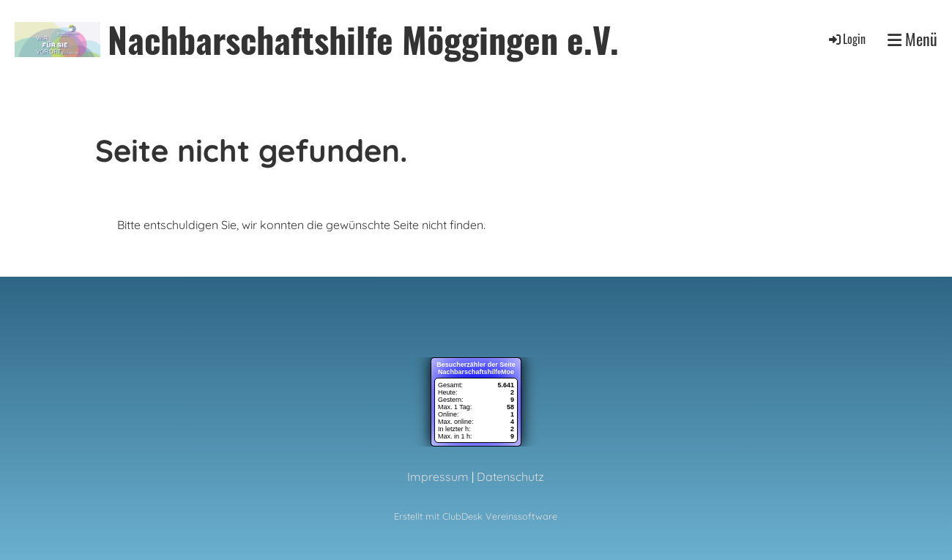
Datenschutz (510, 477)
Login (846, 39)
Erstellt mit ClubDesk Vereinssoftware (476, 516)
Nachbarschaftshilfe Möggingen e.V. (363, 39)
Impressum (438, 477)
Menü (912, 39)
